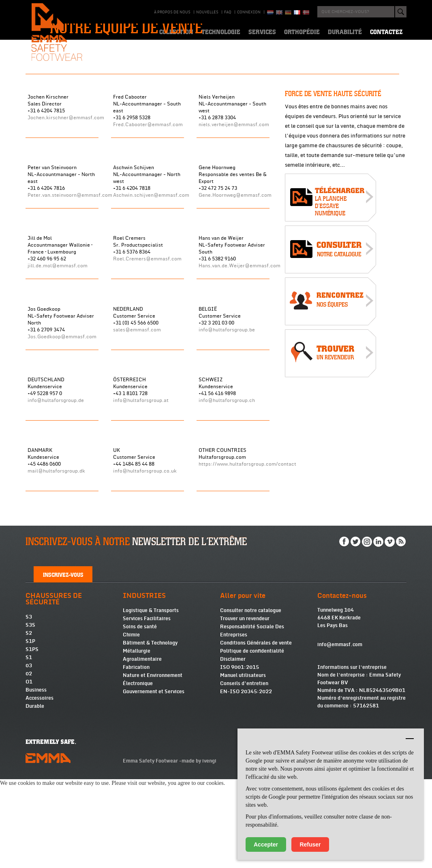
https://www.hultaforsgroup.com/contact (247, 545)
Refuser (310, 844)
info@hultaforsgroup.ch (227, 481)
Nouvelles (207, 12)
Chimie (131, 724)
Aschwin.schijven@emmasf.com (151, 276)
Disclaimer (233, 748)
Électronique (138, 772)
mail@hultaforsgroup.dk (56, 551)
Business (36, 779)
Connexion (249, 12)
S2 (29, 722)
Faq (228, 12)
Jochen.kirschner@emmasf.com (66, 199)
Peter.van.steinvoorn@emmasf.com (70, 276)
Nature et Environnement (153, 764)
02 (29, 763)
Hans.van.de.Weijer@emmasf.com (240, 347)
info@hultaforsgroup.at (141, 481)
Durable (35, 795)
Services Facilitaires (147, 707)
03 (29, 754)
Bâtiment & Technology (150, 732)
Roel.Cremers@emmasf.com (147, 340)
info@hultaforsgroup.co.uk (145, 551)
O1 (29, 771)
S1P (30, 730)
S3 (29, 706)
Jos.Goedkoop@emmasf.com (62, 417)
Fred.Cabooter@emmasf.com (148, 205)
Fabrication (136, 756)
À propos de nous (172, 12)
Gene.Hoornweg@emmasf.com (235, 276)
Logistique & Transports (151, 699)
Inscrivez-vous (63, 663)
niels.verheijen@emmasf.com (234, 205)
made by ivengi (199, 850)
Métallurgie (137, 740)
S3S (30, 714)
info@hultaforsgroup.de (56, 481)
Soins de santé (140, 715)
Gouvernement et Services (154, 780)
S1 (29, 746)
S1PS (32, 738)
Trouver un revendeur (245, 707)
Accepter (266, 844)
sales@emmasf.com (137, 410)
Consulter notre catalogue (251, 699)
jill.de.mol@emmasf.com (58, 347)
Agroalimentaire (142, 748)
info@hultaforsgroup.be (227, 410)
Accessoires (40, 787)
